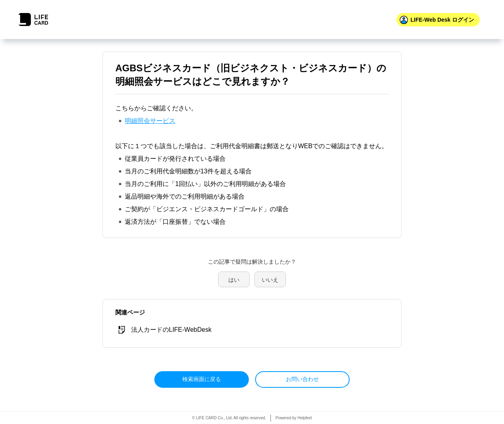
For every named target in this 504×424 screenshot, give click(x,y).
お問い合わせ (302, 379)
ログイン (442, 20)
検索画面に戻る (202, 379)
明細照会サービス (150, 121)
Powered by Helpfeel (294, 418)
